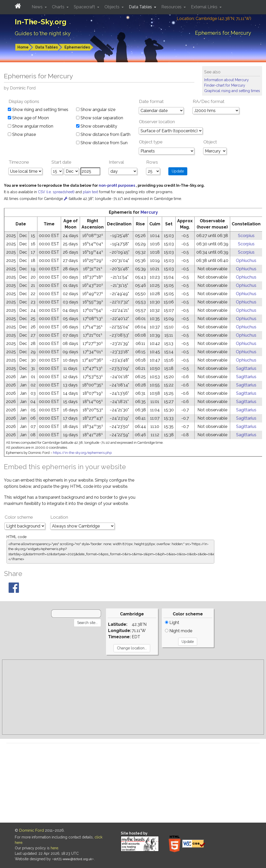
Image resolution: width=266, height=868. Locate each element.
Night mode (179, 631)
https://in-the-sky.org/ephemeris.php (82, 453)
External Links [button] (205, 7)
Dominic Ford (32, 830)
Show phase (22, 134)
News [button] (38, 7)
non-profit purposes (117, 185)
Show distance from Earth (103, 134)
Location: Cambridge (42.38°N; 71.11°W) (214, 19)
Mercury (149, 212)
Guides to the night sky (43, 33)
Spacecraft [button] (85, 7)
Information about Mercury (227, 80)
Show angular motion (31, 126)
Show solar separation (100, 118)
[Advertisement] (133, 697)
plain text (91, 192)
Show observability (97, 126)
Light (172, 623)
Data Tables (46, 47)
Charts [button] (59, 7)
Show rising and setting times (38, 110)
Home (23, 47)
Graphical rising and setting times (232, 91)
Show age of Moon (28, 118)
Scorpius (246, 236)
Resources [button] (172, 7)
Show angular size (96, 110)
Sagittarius (246, 368)
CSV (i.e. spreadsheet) (57, 192)
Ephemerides (77, 47)
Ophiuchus (246, 261)
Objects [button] (112, 7)
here (54, 848)
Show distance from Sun (102, 143)
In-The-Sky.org (41, 22)
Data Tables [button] (141, 7)
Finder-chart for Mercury (225, 85)
